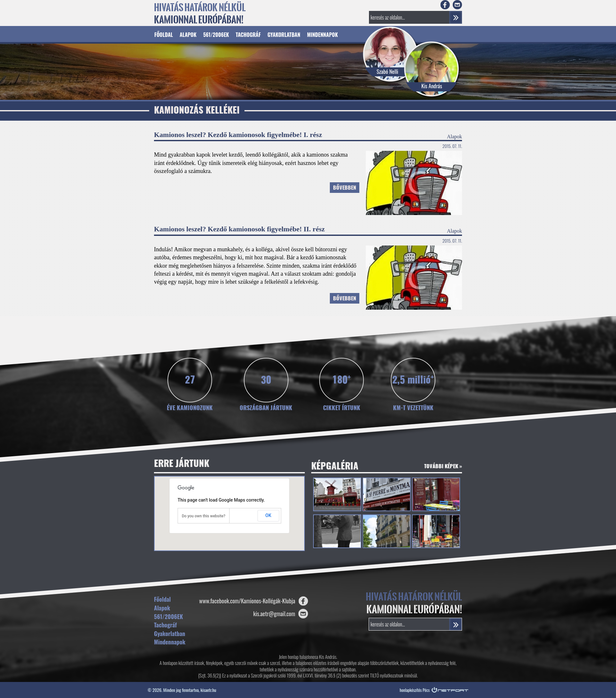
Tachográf (248, 35)
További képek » (443, 467)
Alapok (188, 35)
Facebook (445, 5)
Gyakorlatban (284, 35)
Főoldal (164, 35)
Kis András (432, 86)
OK (268, 515)
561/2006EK (216, 35)
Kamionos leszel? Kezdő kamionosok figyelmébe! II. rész (239, 229)
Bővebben (345, 188)
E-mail (457, 5)
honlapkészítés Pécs (415, 690)
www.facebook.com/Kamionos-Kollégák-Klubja (247, 601)
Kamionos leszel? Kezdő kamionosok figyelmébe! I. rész (238, 135)
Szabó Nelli (387, 71)
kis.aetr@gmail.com (274, 614)
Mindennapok (322, 35)
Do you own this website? (204, 516)
